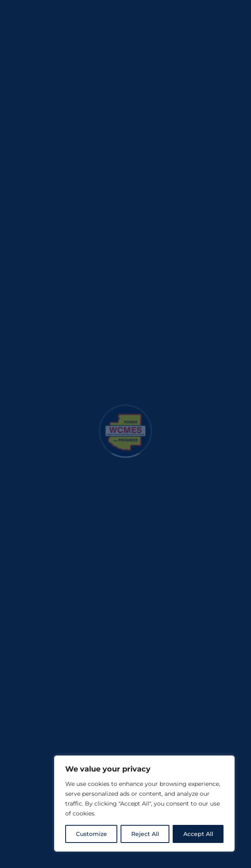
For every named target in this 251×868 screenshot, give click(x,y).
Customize (91, 834)
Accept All (198, 834)
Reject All (145, 834)
